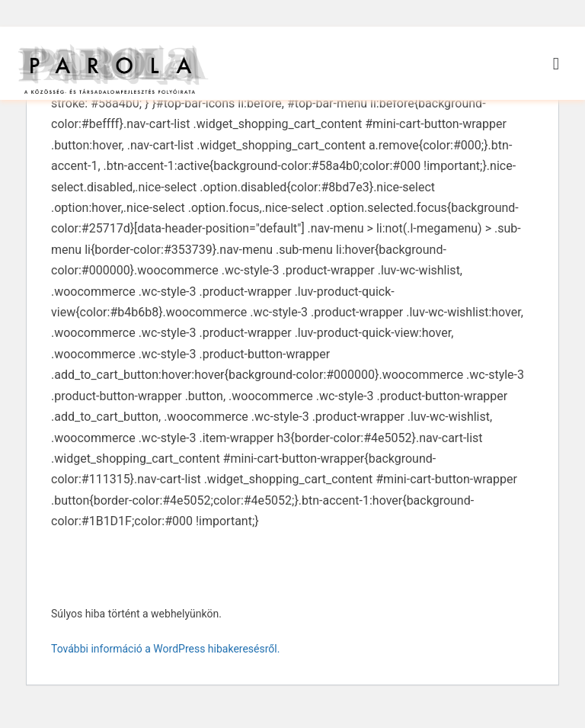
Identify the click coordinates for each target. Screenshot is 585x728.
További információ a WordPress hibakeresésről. (165, 667)
